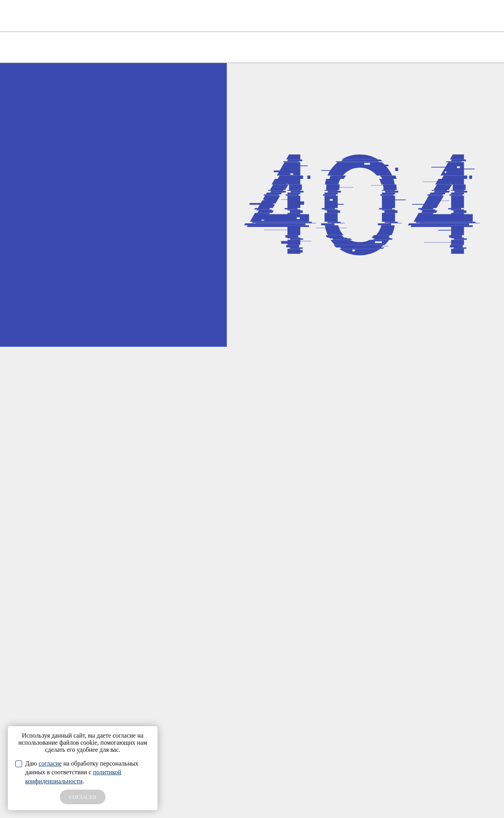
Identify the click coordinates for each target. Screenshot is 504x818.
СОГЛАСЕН (83, 797)
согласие (50, 763)
